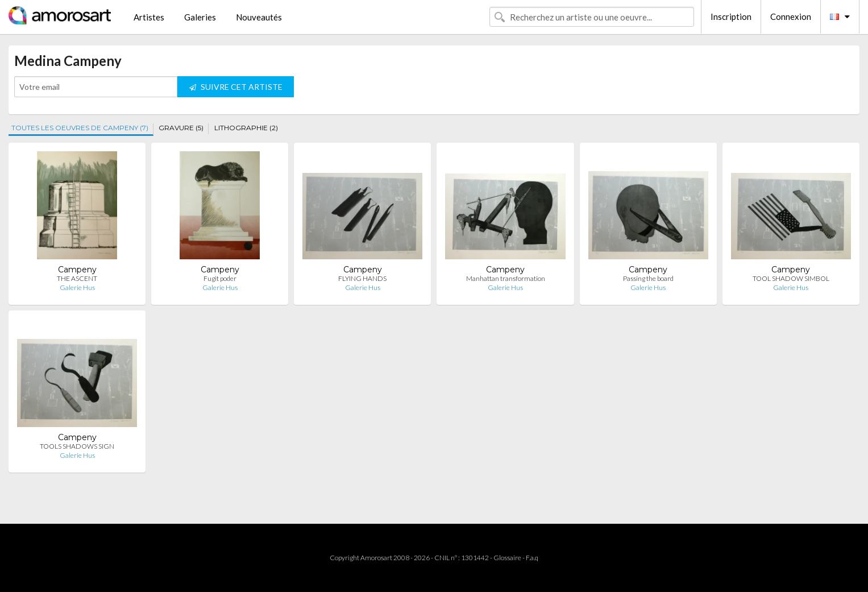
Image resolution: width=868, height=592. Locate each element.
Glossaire (507, 558)
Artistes (149, 17)
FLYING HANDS (362, 278)
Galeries (200, 17)
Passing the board (648, 278)
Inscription (731, 16)
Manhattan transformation (506, 278)
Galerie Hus (77, 287)
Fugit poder (220, 278)
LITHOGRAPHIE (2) (246, 128)
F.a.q (532, 558)
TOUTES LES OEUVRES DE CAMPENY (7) (80, 128)
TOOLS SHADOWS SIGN (77, 446)
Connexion (791, 16)
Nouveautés (259, 17)
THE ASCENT (77, 278)
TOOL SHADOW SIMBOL (791, 278)
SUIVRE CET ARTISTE (236, 87)
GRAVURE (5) (181, 128)
